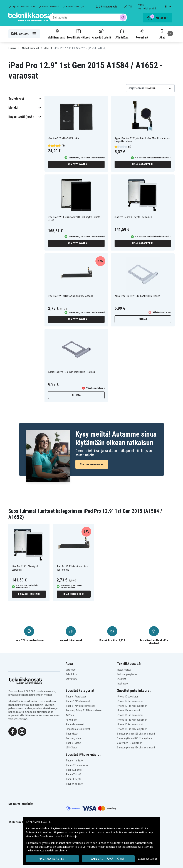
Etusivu (12, 48)
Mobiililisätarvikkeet (78, 34)
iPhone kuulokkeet (75, 724)
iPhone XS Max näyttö (77, 765)
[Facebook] (13, 731)
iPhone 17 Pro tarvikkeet (78, 701)
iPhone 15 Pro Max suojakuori (132, 729)
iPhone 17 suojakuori (128, 697)
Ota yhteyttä (72, 679)
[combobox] (88, 17)
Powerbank (142, 34)
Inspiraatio (122, 684)
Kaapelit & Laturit (101, 34)
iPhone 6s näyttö (74, 784)
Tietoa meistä (124, 670)
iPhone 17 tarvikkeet (76, 697)
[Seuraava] (170, 34)
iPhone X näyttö (74, 770)
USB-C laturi (71, 748)
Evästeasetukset (147, 859)
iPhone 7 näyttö (74, 774)
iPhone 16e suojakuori (128, 710)
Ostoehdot (71, 670)
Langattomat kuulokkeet (78, 729)
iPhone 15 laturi (73, 743)
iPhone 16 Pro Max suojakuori (132, 720)
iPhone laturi (72, 734)
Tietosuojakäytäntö (127, 674)
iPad (46, 48)
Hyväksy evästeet (52, 859)
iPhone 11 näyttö (74, 761)
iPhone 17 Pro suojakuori (130, 701)
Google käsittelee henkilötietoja (58, 836)
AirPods (70, 715)
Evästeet (121, 679)
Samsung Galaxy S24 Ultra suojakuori (136, 748)
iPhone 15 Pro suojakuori (130, 724)
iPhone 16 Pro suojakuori (130, 715)
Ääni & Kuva (122, 34)
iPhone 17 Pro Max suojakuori (132, 706)
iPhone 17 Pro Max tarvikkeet (80, 706)
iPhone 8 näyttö (74, 779)
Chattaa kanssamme (92, 464)
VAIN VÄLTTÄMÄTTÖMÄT (108, 859)
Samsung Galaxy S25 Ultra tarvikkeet (84, 710)
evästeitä (110, 828)
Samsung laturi (73, 738)
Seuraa (143, 319)
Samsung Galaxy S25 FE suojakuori (135, 738)
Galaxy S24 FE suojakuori (130, 743)
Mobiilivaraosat (56, 34)
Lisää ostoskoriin (76, 164)
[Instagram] (22, 731)
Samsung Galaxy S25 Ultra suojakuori (136, 734)
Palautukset (72, 674)
